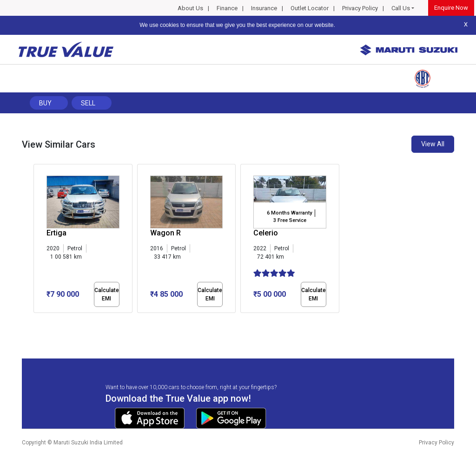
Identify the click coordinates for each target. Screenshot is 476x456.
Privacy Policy (360, 8)
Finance (227, 8)
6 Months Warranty (289, 213)
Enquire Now (451, 8)
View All (433, 144)
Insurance (264, 8)
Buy (45, 103)
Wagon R (165, 233)
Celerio (266, 233)
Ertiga (56, 233)
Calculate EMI (107, 294)
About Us (190, 8)
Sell (88, 103)
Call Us (401, 8)
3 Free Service (290, 220)
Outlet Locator (310, 8)
